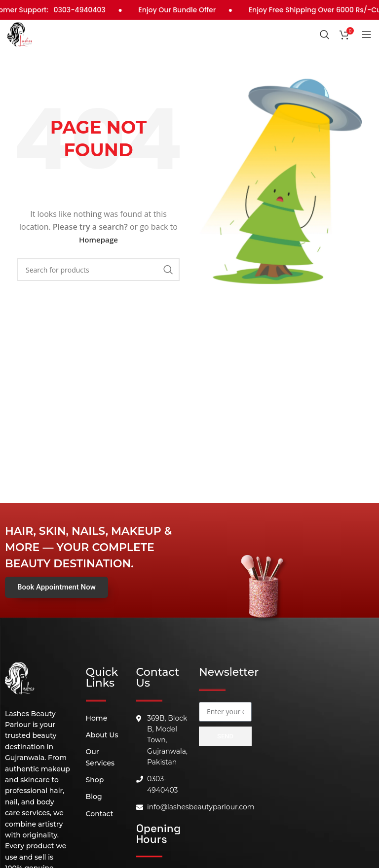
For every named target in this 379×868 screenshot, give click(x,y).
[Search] (325, 35)
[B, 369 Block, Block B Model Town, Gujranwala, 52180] (225, 810)
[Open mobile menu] (367, 35)
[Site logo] (20, 34)
